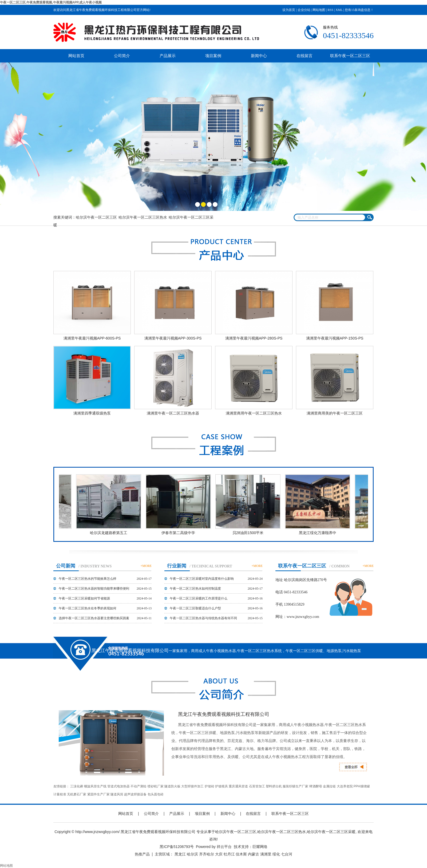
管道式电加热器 (118, 786)
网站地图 (319, 10)
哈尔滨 (192, 854)
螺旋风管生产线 (95, 786)
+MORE (146, 566)
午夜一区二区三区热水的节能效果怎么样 (88, 579)
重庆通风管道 (238, 786)
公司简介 (122, 56)
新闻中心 (259, 56)
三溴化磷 (77, 786)
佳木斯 (241, 854)
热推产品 (142, 854)
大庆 (219, 854)
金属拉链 (329, 786)
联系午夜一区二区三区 (350, 56)
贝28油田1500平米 (249, 533)
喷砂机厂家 (156, 786)
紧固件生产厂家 (98, 794)
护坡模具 (222, 786)
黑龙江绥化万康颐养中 (318, 533)
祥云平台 (224, 847)
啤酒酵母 (316, 786)
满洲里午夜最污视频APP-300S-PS (173, 338)
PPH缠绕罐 (362, 786)
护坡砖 (209, 786)
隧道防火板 (172, 786)
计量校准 (60, 794)
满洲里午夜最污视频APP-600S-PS (92, 338)
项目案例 (213, 56)
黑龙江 (180, 854)
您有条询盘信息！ (359, 10)
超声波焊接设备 (135, 794)
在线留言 (305, 56)
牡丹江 (229, 854)
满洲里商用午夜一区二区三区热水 (254, 413)
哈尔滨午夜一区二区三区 (96, 217)
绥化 (276, 854)
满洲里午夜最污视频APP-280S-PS (254, 338)
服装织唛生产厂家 (295, 786)
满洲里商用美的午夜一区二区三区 (335, 413)
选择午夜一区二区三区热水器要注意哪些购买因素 (94, 618)
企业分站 (304, 10)
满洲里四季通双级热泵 (92, 413)
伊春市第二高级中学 (179, 533)
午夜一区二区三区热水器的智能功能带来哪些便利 (94, 589)
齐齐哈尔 (207, 854)
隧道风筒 (117, 794)
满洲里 (266, 854)
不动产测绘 (139, 786)
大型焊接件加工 (192, 786)
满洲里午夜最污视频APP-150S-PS (335, 338)
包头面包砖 (156, 794)
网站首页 (76, 56)
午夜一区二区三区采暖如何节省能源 (84, 598)
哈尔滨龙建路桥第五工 (109, 533)
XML (339, 10)
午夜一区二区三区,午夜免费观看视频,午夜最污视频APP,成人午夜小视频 (51, 2)
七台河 (287, 854)
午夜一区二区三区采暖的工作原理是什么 (199, 598)
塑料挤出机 (274, 786)
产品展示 (168, 56)
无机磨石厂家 (77, 794)
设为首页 (289, 10)
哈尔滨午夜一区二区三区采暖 (331, 832)
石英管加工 (257, 786)
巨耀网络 (260, 847)
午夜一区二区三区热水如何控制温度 (195, 589)
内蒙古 (254, 854)
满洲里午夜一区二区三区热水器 (173, 413)
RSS (331, 10)
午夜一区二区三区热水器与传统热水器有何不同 (203, 618)
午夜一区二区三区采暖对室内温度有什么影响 (202, 579)
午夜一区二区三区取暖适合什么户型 (195, 608)
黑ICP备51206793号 (177, 847)
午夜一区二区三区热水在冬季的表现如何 (88, 608)
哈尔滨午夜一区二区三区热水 (143, 217)
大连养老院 (345, 786)
